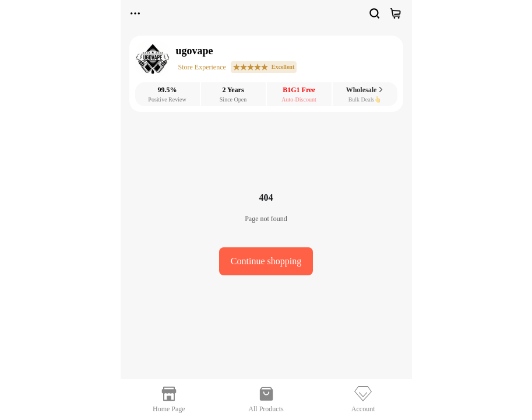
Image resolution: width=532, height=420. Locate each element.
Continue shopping (266, 261)
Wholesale (365, 90)
